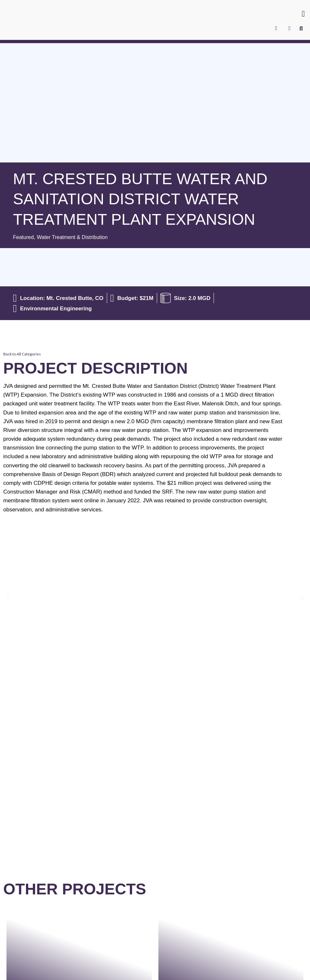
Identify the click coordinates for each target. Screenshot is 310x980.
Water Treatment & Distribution (76, 237)
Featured (24, 237)
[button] (303, 14)
